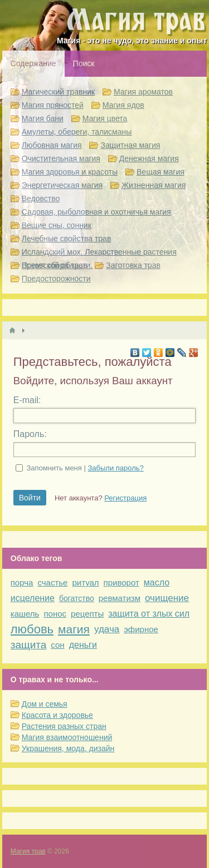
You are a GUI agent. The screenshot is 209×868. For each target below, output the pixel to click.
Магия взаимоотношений (67, 737)
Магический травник (58, 92)
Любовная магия (52, 145)
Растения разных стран (64, 726)
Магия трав (28, 851)
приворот (121, 582)
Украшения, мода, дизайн (68, 748)
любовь (32, 629)
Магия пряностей (53, 105)
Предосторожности (56, 279)
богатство (77, 598)
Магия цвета (105, 118)
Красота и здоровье (57, 715)
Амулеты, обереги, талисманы (77, 132)
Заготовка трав (133, 265)
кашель (25, 614)
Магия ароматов (143, 92)
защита (29, 645)
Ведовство (41, 199)
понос (55, 614)
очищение (167, 598)
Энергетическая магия (62, 185)
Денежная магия (149, 158)
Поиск (84, 63)
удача (107, 629)
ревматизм (120, 598)
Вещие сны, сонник (57, 225)
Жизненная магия (154, 185)
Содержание (33, 63)
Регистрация (125, 498)
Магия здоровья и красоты (70, 172)
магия (74, 629)
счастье (52, 582)
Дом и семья (45, 704)
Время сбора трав (55, 265)
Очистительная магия (61, 158)
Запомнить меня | (85, 468)
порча (22, 582)
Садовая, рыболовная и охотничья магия (96, 212)
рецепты (87, 614)
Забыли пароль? (115, 468)
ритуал (85, 582)
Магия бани (43, 118)
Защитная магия (130, 145)
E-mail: (27, 400)
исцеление (33, 598)
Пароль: (30, 434)
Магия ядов (123, 105)
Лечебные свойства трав (67, 239)
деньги (83, 645)
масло (157, 582)
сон (57, 645)
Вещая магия (161, 172)
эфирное (141, 629)
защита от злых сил (149, 614)
